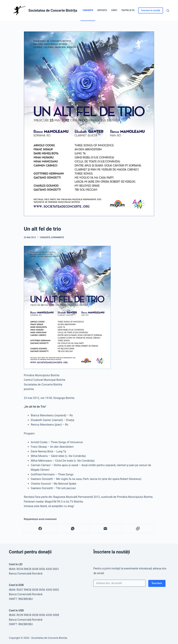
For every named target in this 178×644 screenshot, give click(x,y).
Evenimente (58, 237)
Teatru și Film (129, 10)
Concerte (88, 10)
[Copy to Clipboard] (138, 529)
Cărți (114, 10)
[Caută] (168, 11)
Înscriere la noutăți (151, 10)
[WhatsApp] (73, 529)
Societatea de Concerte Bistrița (53, 10)
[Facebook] (40, 529)
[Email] (105, 529)
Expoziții (102, 10)
